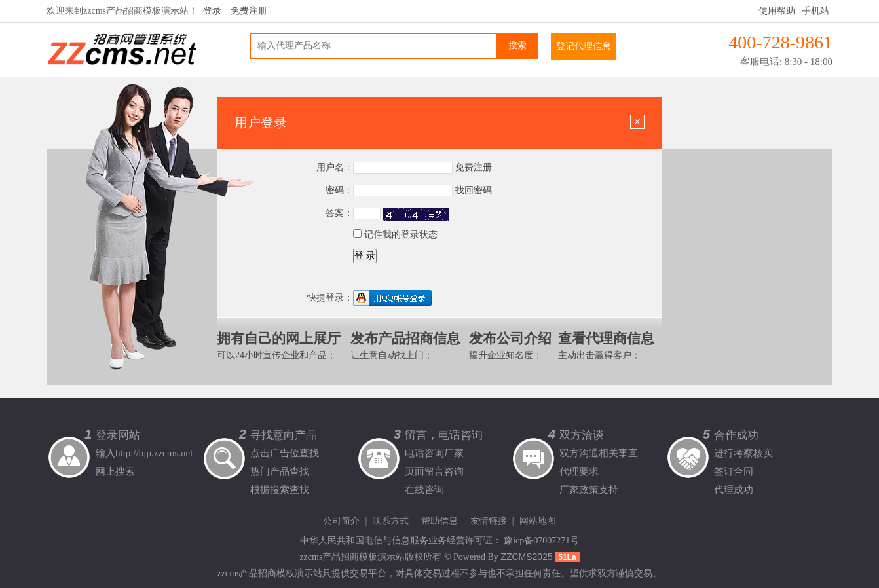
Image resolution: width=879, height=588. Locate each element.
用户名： (335, 167)
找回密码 (474, 190)
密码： (339, 190)
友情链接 (489, 521)
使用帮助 (777, 11)
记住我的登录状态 (395, 235)
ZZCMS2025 (526, 557)
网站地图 (538, 521)
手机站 (815, 11)
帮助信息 (439, 521)
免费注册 (249, 11)
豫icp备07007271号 (541, 541)
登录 (212, 11)
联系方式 (390, 521)
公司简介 (341, 521)
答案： (339, 213)
